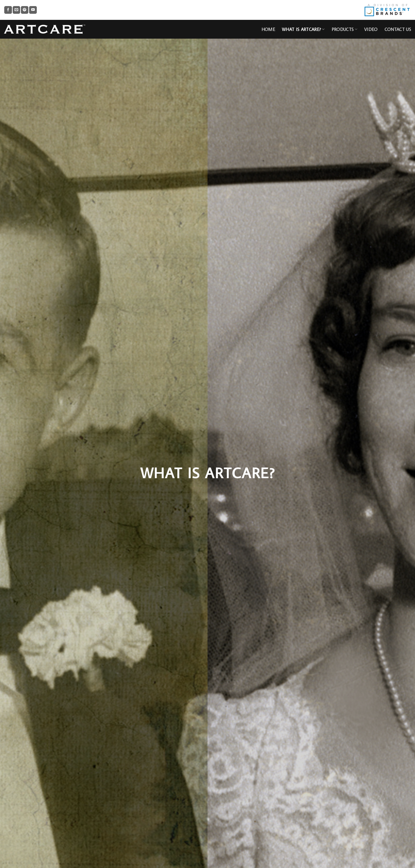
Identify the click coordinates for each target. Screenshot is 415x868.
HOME (268, 29)
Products (344, 29)
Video (371, 29)
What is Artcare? (303, 29)
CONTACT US (398, 29)
